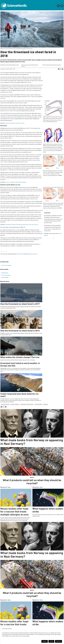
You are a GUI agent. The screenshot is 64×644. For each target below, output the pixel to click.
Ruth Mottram (5, 273)
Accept (51, 641)
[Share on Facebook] (59, 69)
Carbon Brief (21, 254)
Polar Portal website (6, 265)
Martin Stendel (5, 278)
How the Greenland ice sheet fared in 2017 (15, 123)
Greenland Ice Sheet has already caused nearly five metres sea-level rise (22, 225)
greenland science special (27, 404)
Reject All (58, 641)
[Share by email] (63, 69)
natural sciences (15, 404)
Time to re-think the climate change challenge (16, 182)
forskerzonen (38, 404)
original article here (33, 254)
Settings (45, 641)
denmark (45, 404)
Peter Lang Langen (6, 275)
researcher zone (5, 404)
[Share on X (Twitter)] (61, 69)
